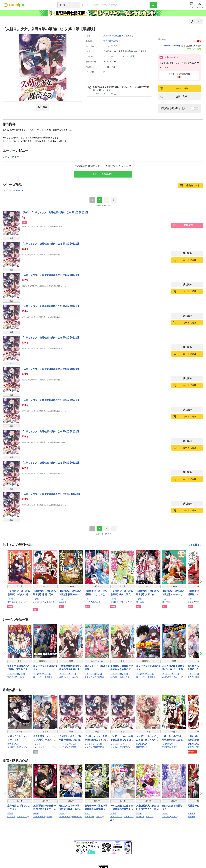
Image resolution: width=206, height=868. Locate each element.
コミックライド (110, 46)
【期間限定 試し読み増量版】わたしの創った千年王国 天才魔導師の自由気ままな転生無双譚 (19, 593)
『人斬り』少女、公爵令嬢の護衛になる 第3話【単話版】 (51, 275)
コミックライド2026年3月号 (148, 668)
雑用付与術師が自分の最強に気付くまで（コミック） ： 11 (44, 808)
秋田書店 (192, 813)
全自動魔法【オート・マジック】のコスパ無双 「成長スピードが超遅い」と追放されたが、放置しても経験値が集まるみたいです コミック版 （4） (45, 738)
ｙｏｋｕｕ (22, 817)
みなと (99, 817)
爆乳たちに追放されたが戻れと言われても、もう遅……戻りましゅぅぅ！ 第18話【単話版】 (19, 668)
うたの (88, 602)
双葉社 (36, 813)
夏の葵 (95, 602)
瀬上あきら (51, 602)
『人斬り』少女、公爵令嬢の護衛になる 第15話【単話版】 (71, 738)
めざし (174, 817)
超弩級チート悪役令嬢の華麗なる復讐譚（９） (96, 808)
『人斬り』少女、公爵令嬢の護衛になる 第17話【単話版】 (122, 738)
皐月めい (140, 817)
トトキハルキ (116, 817)
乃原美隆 (63, 602)
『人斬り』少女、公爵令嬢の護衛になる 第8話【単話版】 (51, 431)
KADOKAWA (13, 744)
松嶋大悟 (192, 817)
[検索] (153, 5)
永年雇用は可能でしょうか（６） (19, 807)
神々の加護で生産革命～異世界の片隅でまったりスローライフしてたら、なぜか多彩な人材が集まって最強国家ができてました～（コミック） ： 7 (122, 808)
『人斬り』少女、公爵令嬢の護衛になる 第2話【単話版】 (51, 244)
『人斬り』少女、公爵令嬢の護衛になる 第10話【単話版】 (51, 494)
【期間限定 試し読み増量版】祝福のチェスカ (70, 593)
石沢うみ (150, 817)
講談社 (10, 813)
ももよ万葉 (73, 677)
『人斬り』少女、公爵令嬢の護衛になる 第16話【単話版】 (96, 738)
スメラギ (107, 36)
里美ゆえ (114, 602)
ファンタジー (123, 56)
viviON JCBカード (174, 46)
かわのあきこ (39, 602)
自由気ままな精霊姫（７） (172, 807)
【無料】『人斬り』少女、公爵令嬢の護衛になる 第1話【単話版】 (55, 212)
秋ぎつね (21, 747)
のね (35, 747)
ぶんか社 (37, 744)
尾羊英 (191, 602)
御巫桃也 (166, 602)
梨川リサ (11, 817)
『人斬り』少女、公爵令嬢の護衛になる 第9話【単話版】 (51, 463)
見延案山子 (89, 817)
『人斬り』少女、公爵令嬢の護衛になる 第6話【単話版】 (51, 369)
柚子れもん (77, 817)
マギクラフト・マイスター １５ (19, 738)
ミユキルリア (130, 36)
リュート (177, 677)
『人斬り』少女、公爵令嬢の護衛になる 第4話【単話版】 (51, 306)
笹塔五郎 (117, 36)
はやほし (23, 677)
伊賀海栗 (197, 677)
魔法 (132, 56)
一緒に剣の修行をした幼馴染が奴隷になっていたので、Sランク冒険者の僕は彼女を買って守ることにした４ (174, 738)
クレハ (22, 602)
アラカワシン (39, 817)
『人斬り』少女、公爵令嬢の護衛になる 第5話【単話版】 (51, 338)
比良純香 (166, 817)
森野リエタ (12, 602)
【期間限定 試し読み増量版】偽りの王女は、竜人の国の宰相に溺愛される (122, 593)
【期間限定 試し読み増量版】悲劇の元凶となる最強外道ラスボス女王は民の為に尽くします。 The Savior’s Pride (44, 593)
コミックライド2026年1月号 (97, 668)
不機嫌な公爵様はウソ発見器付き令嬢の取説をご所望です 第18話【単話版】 (122, 668)
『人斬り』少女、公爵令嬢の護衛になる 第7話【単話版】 (51, 400)
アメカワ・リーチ (47, 747)
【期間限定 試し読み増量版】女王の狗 (147, 593)
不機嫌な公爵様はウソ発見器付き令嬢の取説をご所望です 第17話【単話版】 (70, 668)
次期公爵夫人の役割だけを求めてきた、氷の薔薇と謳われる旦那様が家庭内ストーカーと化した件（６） (147, 808)
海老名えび (12, 677)
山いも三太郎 (65, 817)
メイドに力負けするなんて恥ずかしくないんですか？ (147, 738)
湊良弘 (174, 747)
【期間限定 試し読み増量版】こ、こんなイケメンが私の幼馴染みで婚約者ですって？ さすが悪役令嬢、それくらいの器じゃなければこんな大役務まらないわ (96, 593)
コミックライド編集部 (43, 677)
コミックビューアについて (105, 94)
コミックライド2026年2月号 (45, 668)
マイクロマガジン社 (112, 41)
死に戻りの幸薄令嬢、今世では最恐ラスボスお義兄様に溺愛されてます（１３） (70, 808)
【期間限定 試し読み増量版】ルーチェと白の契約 (173, 593)
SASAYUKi (167, 677)
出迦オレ (63, 677)
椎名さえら (125, 602)
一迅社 (10, 599)
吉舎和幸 (11, 747)
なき (190, 677)
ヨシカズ (140, 602)
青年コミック (109, 56)
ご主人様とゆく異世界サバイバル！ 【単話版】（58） (173, 668)
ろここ (149, 747)
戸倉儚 (49, 817)
